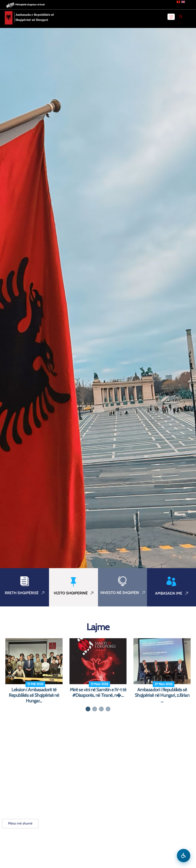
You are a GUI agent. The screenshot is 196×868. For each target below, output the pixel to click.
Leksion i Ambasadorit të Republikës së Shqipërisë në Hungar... (34, 695)
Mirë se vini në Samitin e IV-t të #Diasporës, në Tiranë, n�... (98, 693)
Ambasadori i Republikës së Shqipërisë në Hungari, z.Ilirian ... (162, 695)
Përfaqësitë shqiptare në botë (30, 4)
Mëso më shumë (20, 823)
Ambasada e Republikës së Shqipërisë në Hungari (35, 17)
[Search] (181, 16)
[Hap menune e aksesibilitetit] (184, 856)
